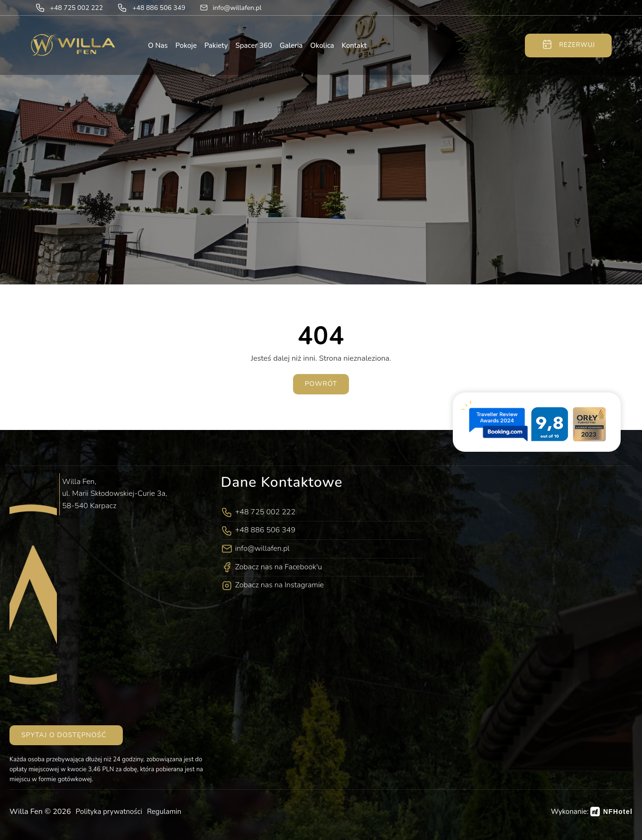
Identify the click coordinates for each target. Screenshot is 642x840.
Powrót (321, 384)
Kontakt (354, 46)
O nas (158, 46)
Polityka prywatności (109, 812)
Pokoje (186, 46)
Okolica (322, 46)
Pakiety (216, 46)
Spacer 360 (254, 46)
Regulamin (164, 812)
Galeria (291, 46)
